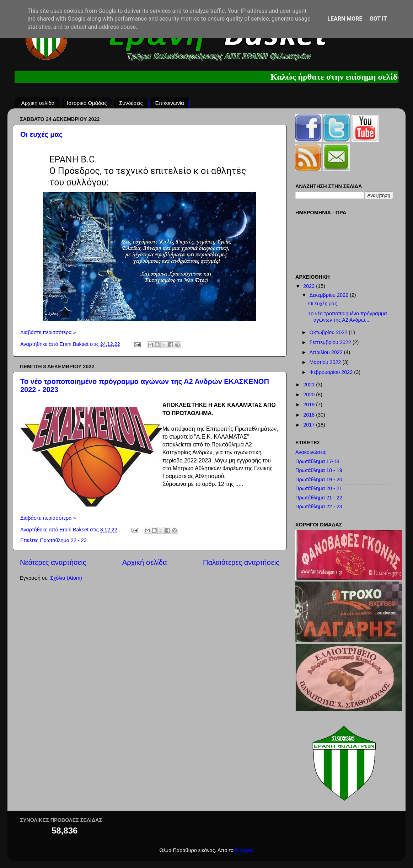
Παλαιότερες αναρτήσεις (241, 562)
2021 (310, 385)
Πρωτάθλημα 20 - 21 (319, 488)
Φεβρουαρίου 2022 (332, 372)
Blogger (244, 850)
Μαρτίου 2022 (326, 362)
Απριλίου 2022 (327, 352)
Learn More (345, 19)
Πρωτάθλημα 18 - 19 (319, 470)
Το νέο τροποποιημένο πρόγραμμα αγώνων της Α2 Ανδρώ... (348, 317)
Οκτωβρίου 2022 (329, 332)
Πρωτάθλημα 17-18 (317, 461)
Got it (378, 19)
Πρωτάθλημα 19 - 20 (319, 479)
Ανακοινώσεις (311, 452)
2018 (310, 415)
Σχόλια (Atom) (66, 578)
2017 (310, 425)
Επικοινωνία (170, 103)
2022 (310, 286)
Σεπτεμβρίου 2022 (331, 342)
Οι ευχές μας (41, 134)
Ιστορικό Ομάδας (87, 103)
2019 (310, 404)
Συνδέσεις (131, 103)
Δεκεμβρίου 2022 (330, 295)
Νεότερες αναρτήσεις (53, 562)
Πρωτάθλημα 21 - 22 (319, 498)
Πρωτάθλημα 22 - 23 (63, 540)
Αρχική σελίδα (38, 103)
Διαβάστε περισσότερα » (48, 332)
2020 (310, 395)
